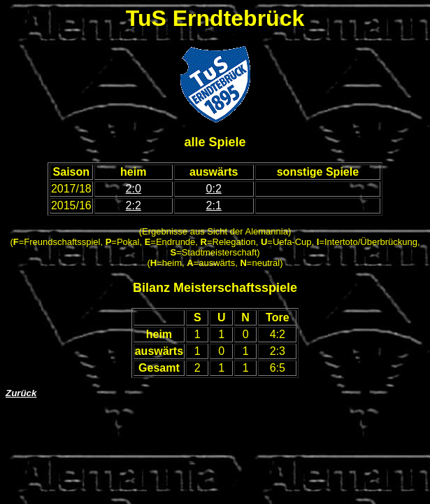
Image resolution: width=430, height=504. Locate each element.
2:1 (214, 205)
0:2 (214, 189)
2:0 (134, 189)
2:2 (134, 205)
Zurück (21, 393)
